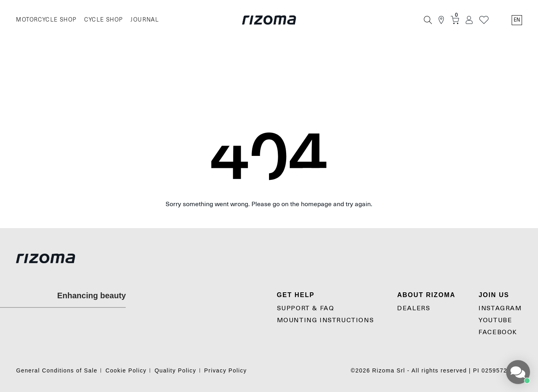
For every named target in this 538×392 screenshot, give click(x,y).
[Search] (428, 20)
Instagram (500, 308)
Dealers (414, 308)
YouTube (495, 320)
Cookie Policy (126, 370)
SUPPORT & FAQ (306, 308)
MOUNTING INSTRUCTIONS (326, 320)
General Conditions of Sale (57, 370)
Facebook (498, 332)
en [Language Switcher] (517, 20)
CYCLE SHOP (103, 20)
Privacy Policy (226, 370)
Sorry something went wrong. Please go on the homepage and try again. (269, 204)
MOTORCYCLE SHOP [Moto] (46, 20)
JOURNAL (145, 20)
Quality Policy (175, 370)
